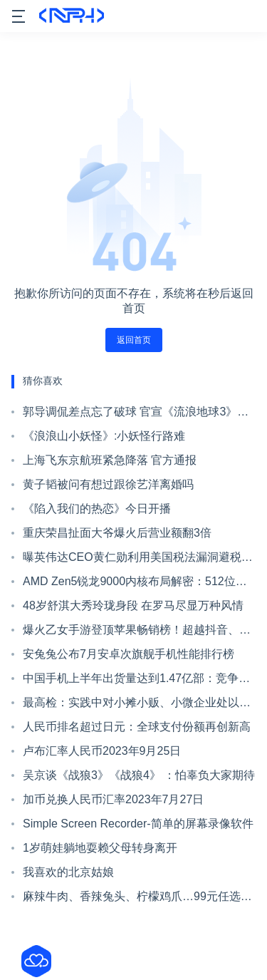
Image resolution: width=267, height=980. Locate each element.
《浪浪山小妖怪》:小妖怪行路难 (104, 436)
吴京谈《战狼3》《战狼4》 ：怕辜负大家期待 (139, 775)
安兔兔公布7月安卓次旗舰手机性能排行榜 (129, 654)
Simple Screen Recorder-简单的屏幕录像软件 (138, 824)
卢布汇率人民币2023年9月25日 (102, 751)
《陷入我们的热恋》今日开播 (97, 509)
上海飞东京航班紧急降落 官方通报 (110, 460)
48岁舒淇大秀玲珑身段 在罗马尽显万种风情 (133, 605)
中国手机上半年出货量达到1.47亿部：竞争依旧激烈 (136, 681)
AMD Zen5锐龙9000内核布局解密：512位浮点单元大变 (135, 584)
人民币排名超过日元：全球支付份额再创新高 (137, 727)
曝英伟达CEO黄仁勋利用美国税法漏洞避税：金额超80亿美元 (138, 560)
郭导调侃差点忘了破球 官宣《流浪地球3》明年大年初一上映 (136, 415)
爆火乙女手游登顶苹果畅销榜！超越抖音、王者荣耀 (137, 633)
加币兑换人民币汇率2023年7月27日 (113, 799)
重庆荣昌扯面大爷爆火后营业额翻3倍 (117, 533)
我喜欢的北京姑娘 (68, 872)
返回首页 (134, 340)
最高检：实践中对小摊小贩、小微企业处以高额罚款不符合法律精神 (137, 706)
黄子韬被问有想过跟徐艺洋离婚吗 (108, 484)
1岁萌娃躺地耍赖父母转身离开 (100, 848)
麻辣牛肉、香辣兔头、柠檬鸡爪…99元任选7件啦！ (135, 899)
